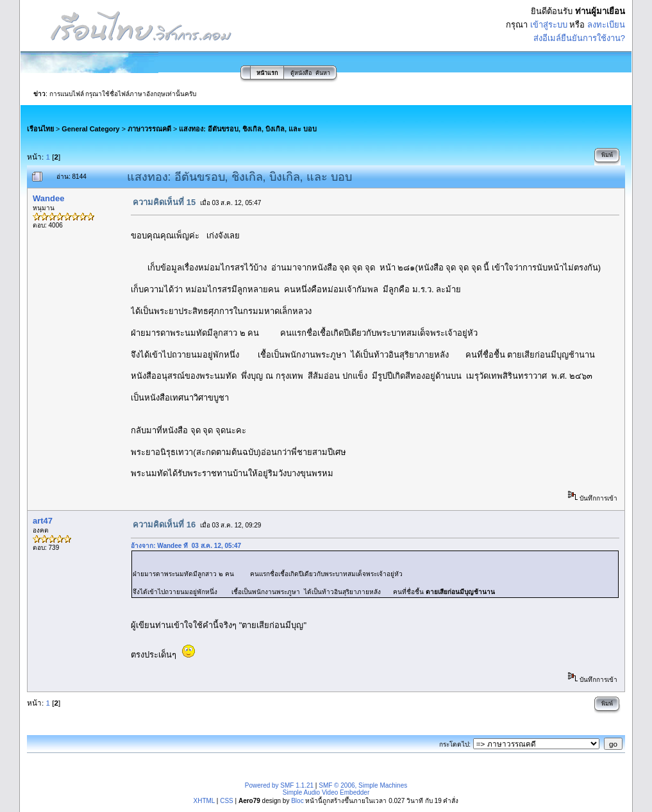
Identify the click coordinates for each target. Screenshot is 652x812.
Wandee (48, 198)
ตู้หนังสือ (301, 73)
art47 (43, 521)
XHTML (205, 801)
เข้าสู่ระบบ (549, 25)
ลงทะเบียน (606, 25)
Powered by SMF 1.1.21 (279, 785)
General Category (90, 129)
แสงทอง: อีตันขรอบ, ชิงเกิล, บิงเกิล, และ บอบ (248, 129)
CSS (227, 801)
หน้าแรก (267, 73)
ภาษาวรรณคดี (149, 129)
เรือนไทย (40, 129)
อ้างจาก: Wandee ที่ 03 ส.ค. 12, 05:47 (186, 546)
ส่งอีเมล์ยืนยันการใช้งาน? (579, 38)
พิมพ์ (607, 155)
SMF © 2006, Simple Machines (363, 785)
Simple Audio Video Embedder (326, 792)
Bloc (297, 801)
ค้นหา (323, 73)
